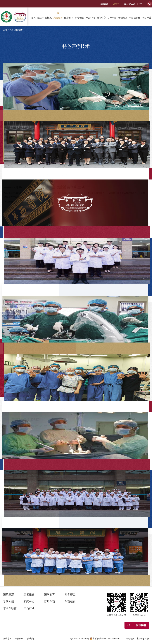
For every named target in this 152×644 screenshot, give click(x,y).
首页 (33, 18)
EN (141, 4)
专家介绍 (90, 18)
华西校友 (123, 18)
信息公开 (104, 4)
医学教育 (69, 18)
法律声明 (19, 639)
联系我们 (31, 639)
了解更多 (91, 103)
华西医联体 (135, 18)
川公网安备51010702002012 (105, 639)
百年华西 (112, 18)
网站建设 (130, 639)
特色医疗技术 (16, 30)
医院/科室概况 (45, 18)
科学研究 (80, 18)
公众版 (116, 4)
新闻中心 (101, 18)
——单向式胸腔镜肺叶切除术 (110, 71)
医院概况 (9, 595)
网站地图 (7, 639)
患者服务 (58, 18)
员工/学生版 (129, 4)
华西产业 (147, 18)
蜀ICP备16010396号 (79, 639)
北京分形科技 (143, 639)
